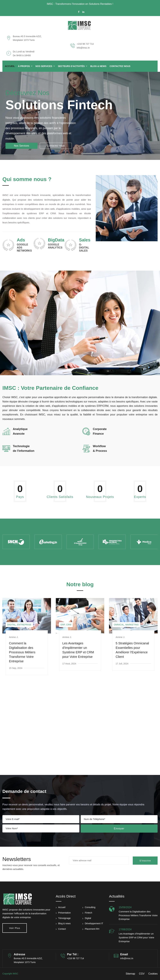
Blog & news (64, 923)
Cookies (153, 974)
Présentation (65, 913)
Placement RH (92, 929)
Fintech (88, 913)
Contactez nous (56, 146)
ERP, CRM (66, 625)
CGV (142, 974)
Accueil (10, 66)
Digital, (12, 625)
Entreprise (24, 625)
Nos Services (44, 66)
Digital (88, 918)
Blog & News (98, 66)
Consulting (90, 907)
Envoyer (119, 829)
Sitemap (130, 974)
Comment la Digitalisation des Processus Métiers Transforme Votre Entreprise (22, 652)
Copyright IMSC (10, 974)
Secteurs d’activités (71, 66)
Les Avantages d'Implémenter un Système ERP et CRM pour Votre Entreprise (136, 937)
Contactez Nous (120, 66)
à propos (24, 66)
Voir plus (15, 928)
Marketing (132, 625)
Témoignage (64, 918)
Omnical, (119, 625)
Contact (62, 929)
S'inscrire (145, 860)
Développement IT (94, 923)
